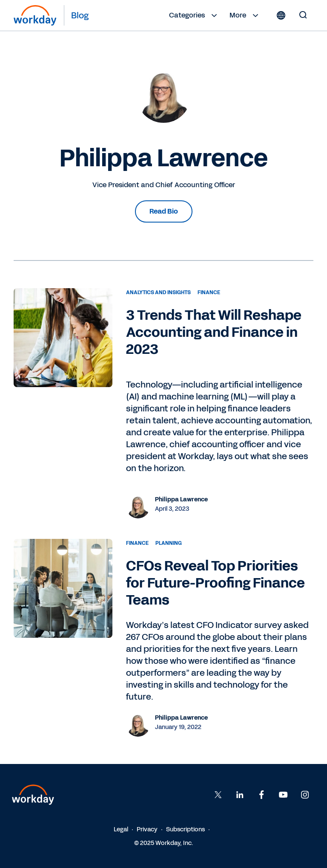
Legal (121, 829)
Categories (194, 15)
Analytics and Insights (158, 292)
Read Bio (164, 211)
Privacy (147, 829)
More (245, 15)
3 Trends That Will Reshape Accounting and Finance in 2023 (214, 332)
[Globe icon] (281, 15)
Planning (169, 543)
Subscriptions (185, 829)
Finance (209, 292)
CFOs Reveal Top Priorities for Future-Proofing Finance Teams (215, 583)
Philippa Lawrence (181, 499)
